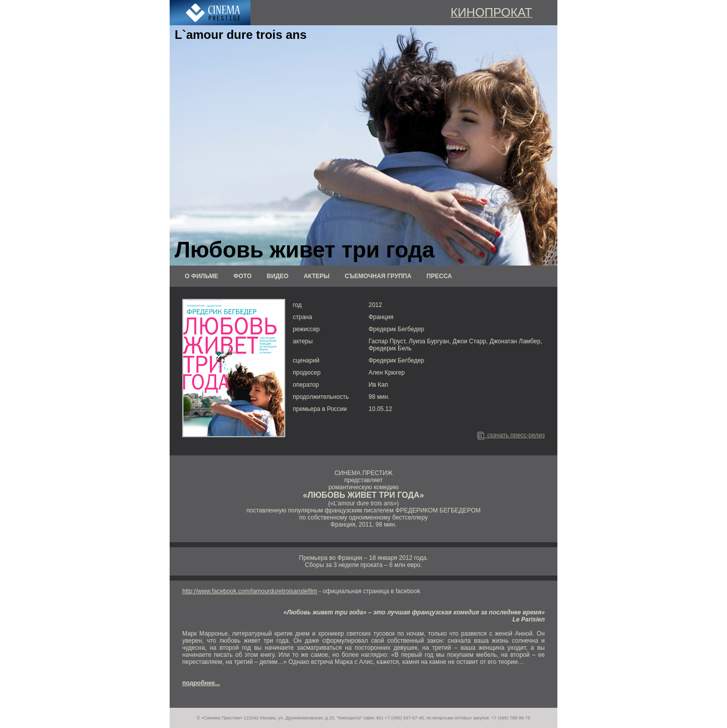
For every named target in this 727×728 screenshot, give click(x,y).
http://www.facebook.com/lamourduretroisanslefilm (250, 591)
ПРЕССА (439, 276)
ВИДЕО (277, 276)
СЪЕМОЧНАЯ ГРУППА (378, 276)
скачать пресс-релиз (511, 435)
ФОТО (242, 276)
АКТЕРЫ (316, 276)
